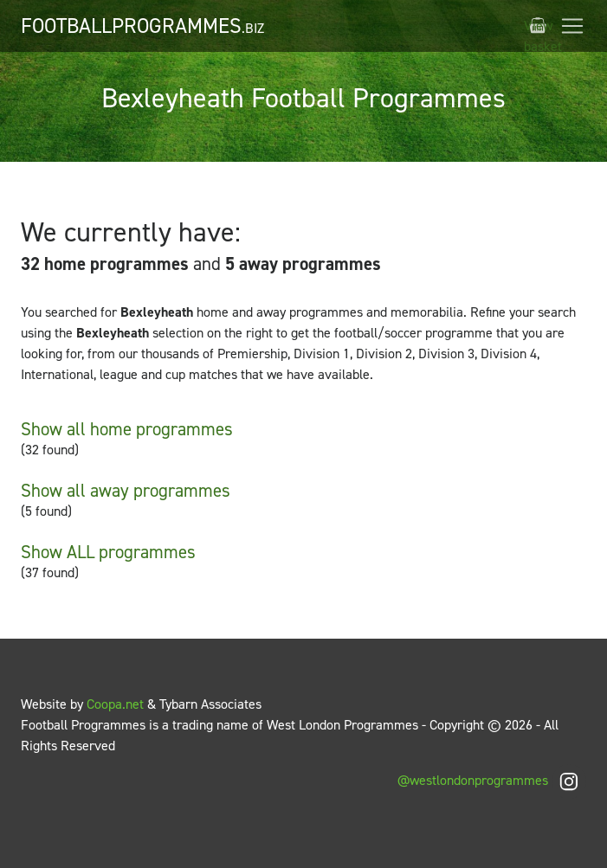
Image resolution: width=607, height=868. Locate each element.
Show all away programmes (126, 491)
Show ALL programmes (108, 552)
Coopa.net (115, 704)
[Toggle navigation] (572, 26)
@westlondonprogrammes (492, 780)
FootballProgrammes (142, 26)
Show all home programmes (127, 429)
